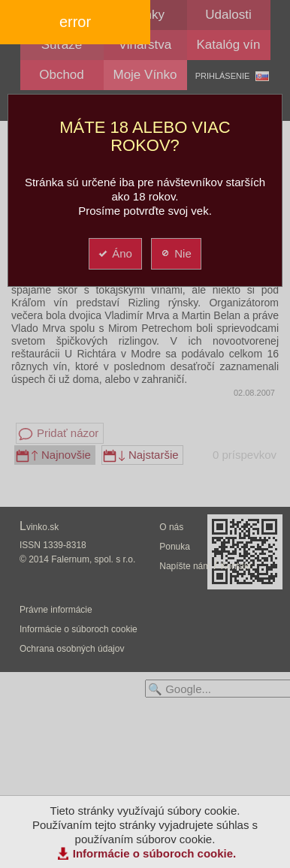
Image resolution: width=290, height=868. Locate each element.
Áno (115, 253)
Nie (175, 253)
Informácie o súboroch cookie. (155, 853)
